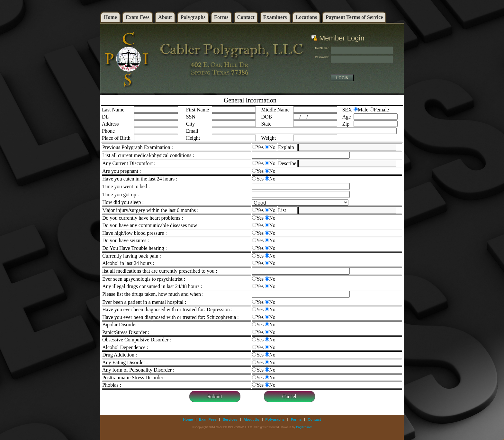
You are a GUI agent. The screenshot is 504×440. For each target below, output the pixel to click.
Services (230, 419)
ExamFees (208, 419)
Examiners (275, 17)
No (272, 147)
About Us (251, 419)
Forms (221, 17)
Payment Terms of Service (354, 17)
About (165, 17)
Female (381, 110)
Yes (260, 147)
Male (363, 110)
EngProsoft (304, 427)
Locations (306, 17)
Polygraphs (193, 17)
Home (110, 17)
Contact (246, 17)
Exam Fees (138, 17)
